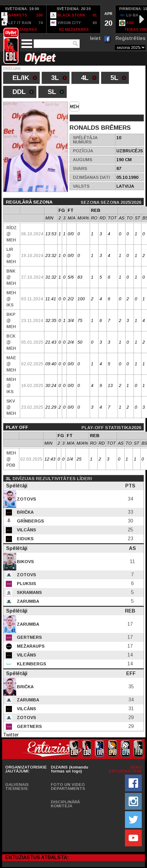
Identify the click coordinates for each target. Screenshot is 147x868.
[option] (74, 19)
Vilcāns (26, 530)
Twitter (11, 735)
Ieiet (95, 38)
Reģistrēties (130, 38)
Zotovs (26, 499)
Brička (25, 512)
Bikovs (25, 562)
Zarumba (27, 601)
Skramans (29, 592)
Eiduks (25, 539)
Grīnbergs (30, 521)
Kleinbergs (31, 664)
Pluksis (26, 584)
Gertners (29, 637)
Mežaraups (30, 646)
